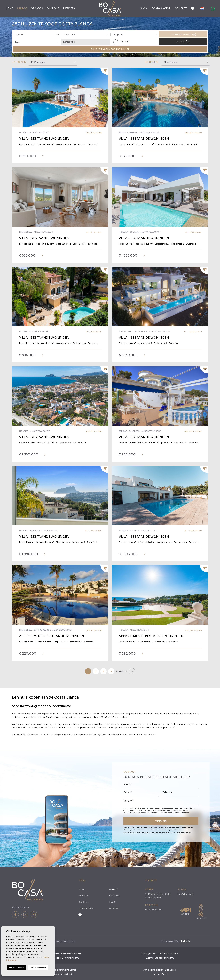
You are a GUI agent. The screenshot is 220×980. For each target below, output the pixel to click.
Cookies (58, 941)
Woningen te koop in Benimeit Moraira (60, 958)
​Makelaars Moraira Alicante (60, 974)
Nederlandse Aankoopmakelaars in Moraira (60, 953)
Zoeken (183, 42)
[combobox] (36, 34)
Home (9, 8)
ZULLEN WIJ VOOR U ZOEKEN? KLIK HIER (110, 49)
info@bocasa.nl (186, 894)
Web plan (69, 941)
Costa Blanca (161, 8)
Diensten (69, 8)
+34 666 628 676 (153, 910)
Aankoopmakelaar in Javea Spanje (160, 970)
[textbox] (38, 35)
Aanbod (22, 8)
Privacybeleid (167, 810)
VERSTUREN (161, 821)
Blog (144, 8)
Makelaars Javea (160, 974)
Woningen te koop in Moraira (160, 958)
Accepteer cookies (17, 968)
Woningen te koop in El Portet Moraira (160, 953)
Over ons (53, 8)
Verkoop (37, 8)
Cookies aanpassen (38, 968)
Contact (181, 8)
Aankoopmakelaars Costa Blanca (60, 970)
